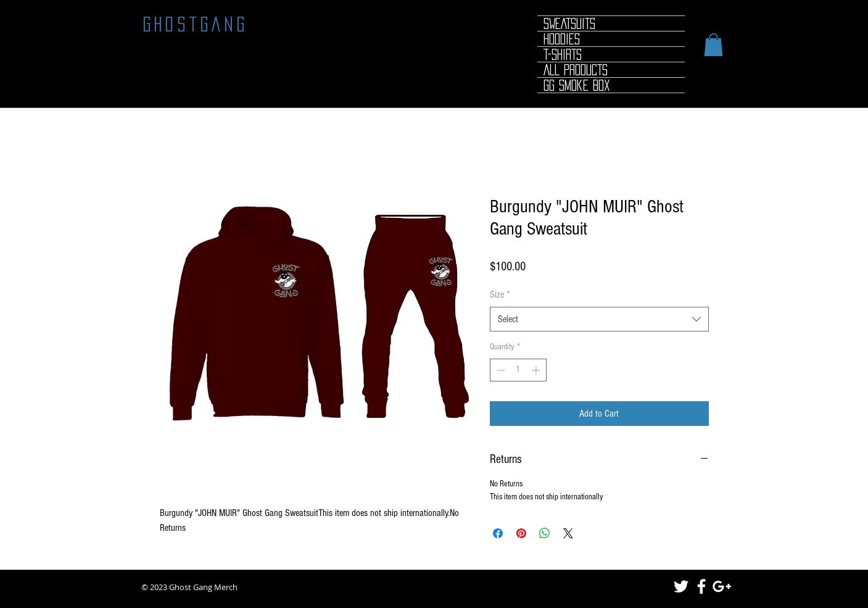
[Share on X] (568, 533)
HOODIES (562, 39)
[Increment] (537, 370)
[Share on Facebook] (498, 533)
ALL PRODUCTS (576, 70)
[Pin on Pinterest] (521, 533)
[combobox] (599, 319)
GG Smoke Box (577, 85)
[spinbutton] (518, 370)
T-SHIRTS (563, 54)
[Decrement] (499, 370)
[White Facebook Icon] (701, 586)
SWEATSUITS (569, 23)
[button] (713, 45)
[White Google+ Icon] (722, 586)
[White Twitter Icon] (681, 586)
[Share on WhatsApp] (545, 533)
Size (500, 294)
